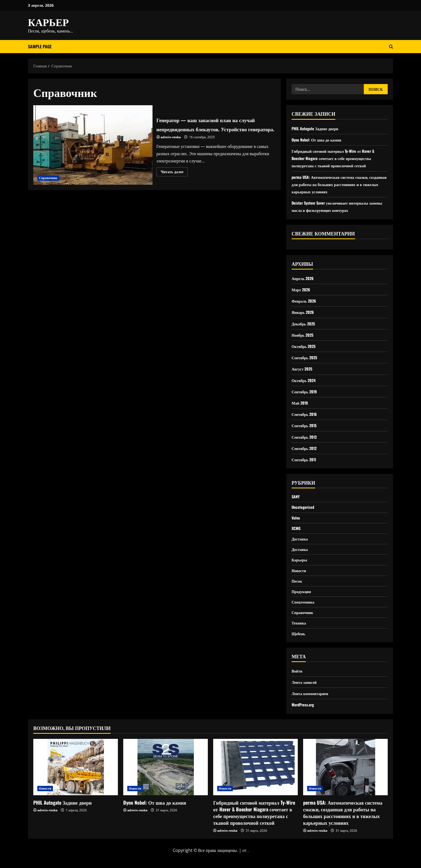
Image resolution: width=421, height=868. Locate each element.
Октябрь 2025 (305, 346)
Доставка (301, 542)
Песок (297, 588)
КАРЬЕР (48, 21)
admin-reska (171, 142)
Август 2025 (303, 369)
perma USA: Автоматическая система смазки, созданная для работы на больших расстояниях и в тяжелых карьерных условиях (339, 184)
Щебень (299, 644)
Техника (300, 633)
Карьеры (300, 565)
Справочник (48, 178)
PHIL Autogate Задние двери (318, 128)
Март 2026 (302, 289)
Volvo (296, 520)
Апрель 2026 (304, 278)
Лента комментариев (312, 704)
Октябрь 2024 (305, 380)
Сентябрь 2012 (306, 448)
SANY (296, 497)
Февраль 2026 (305, 301)
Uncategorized (304, 508)
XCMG (297, 531)
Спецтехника (304, 610)
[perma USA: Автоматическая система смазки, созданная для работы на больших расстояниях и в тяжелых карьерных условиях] (345, 778)
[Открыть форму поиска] (391, 47)
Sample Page (40, 46)
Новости (300, 576)
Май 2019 (301, 403)
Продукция (302, 599)
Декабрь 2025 (305, 324)
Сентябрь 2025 (306, 357)
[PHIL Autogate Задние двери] (76, 778)
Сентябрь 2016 (306, 414)
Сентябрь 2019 (306, 391)
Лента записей (306, 693)
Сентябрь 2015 (306, 425)
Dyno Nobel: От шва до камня (319, 140)
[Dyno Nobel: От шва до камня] (166, 778)
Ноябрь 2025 (304, 335)
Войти (298, 682)
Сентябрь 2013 (306, 437)
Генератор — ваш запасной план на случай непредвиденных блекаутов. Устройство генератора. (93, 145)
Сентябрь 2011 (305, 459)
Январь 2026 (304, 312)
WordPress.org (304, 716)
